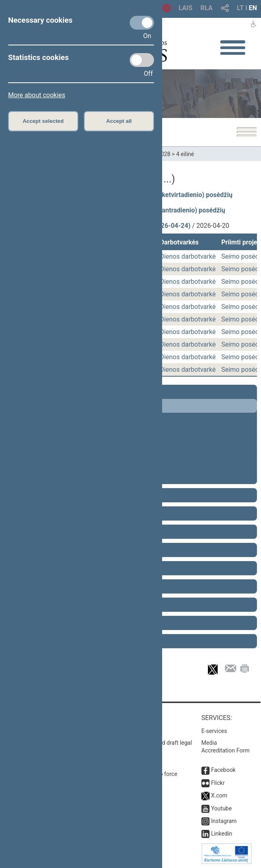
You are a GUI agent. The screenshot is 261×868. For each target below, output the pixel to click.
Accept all (119, 121)
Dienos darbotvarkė (188, 256)
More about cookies (37, 95)
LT (241, 8)
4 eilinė (185, 154)
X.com (219, 795)
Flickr (218, 783)
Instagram (224, 821)
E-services (214, 731)
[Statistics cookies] (142, 60)
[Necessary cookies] (142, 23)
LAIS (186, 8)
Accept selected (43, 121)
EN (253, 8)
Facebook (224, 770)
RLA (207, 8)
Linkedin (222, 834)
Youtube (221, 808)
